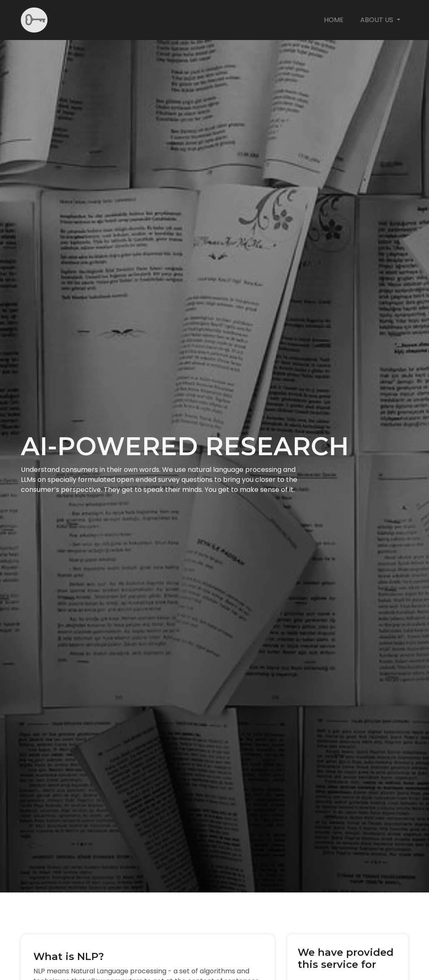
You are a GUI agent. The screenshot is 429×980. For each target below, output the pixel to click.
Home (334, 20)
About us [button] (378, 20)
